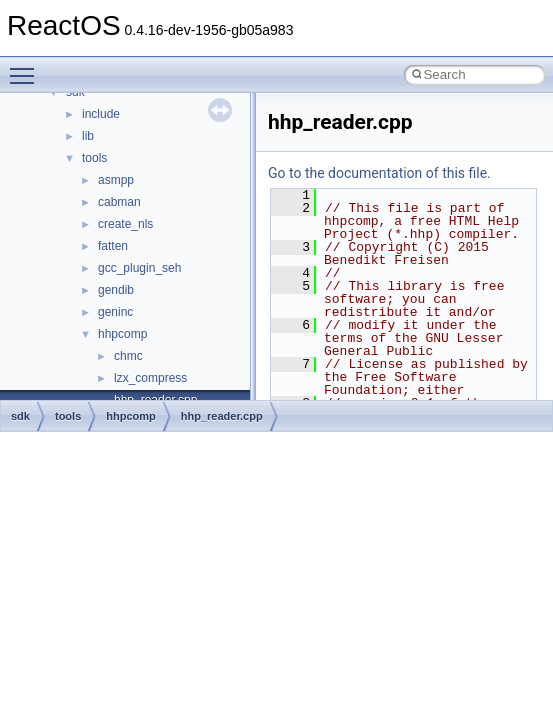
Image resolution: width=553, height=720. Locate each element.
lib (88, 136)
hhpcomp (122, 334)
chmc (128, 356)
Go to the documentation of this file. (379, 173)
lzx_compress (150, 378)
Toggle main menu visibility (27, 67)
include (101, 114)
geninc (115, 312)
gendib (116, 290)
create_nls (125, 224)
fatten (113, 246)
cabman (119, 202)
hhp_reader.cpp (222, 416)
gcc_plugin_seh (139, 268)
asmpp (116, 180)
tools (94, 158)
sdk (20, 416)
